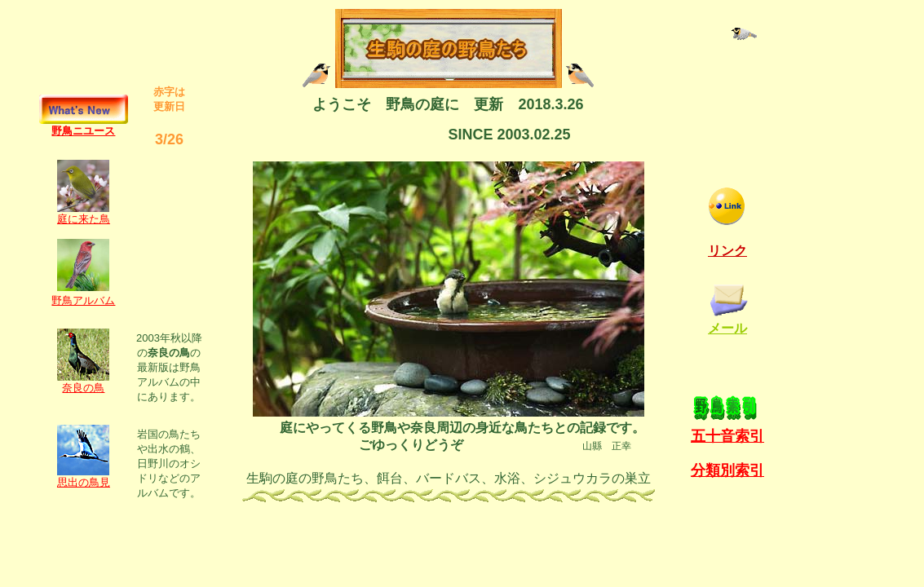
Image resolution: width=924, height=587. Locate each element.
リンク (727, 251)
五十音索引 (727, 436)
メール (727, 328)
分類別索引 (727, 470)
